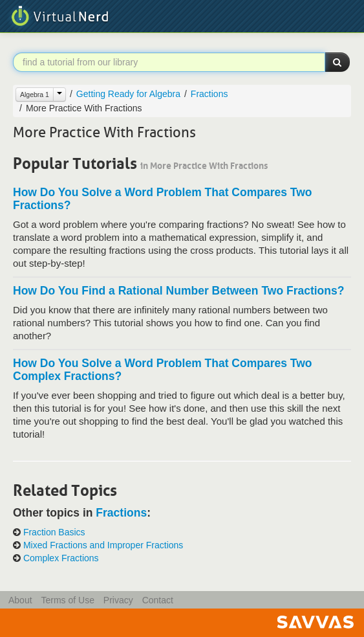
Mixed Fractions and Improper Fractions (103, 545)
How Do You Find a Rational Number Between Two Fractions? (178, 291)
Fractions (209, 94)
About (20, 600)
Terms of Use (67, 600)
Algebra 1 (35, 95)
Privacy (118, 600)
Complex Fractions (61, 558)
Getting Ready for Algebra (128, 94)
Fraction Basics (54, 532)
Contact (158, 600)
